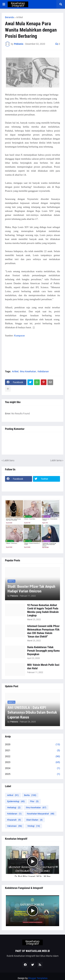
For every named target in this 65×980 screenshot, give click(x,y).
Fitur (34, 801)
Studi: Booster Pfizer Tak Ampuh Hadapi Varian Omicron (31, 589)
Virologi (34, 826)
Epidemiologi (16, 801)
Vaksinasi (15, 826)
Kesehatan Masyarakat (41, 814)
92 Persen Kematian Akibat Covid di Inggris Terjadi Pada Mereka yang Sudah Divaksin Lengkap (43, 610)
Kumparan (19, 336)
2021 (32, 751)
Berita (30, 795)
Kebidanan (43, 371)
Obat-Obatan (34, 820)
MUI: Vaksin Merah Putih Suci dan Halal (43, 667)
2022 (32, 757)
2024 (32, 768)
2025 (32, 774)
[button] (4, 4)
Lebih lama (56, 460)
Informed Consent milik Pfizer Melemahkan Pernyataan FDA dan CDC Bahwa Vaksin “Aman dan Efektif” (43, 631)
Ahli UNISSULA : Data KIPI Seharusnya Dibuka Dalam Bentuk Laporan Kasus (32, 712)
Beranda (9, 17)
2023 (32, 762)
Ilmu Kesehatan (28, 371)
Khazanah (14, 820)
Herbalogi (14, 807)
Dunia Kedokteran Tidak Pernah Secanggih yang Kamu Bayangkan (43, 651)
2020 (32, 745)
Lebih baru (9, 460)
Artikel (19, 17)
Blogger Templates (38, 978)
